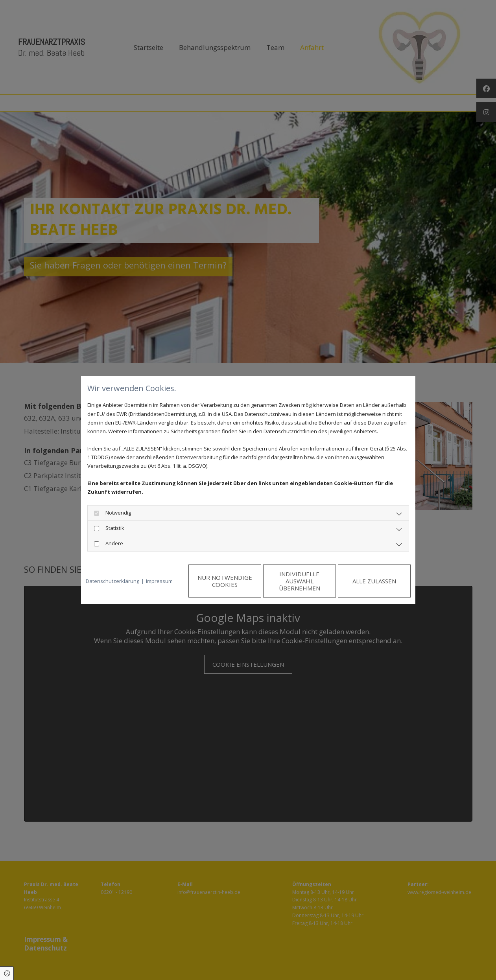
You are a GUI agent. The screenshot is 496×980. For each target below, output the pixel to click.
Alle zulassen (374, 581)
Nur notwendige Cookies (225, 581)
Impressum (159, 581)
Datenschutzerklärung (112, 581)
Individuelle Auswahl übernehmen (300, 581)
